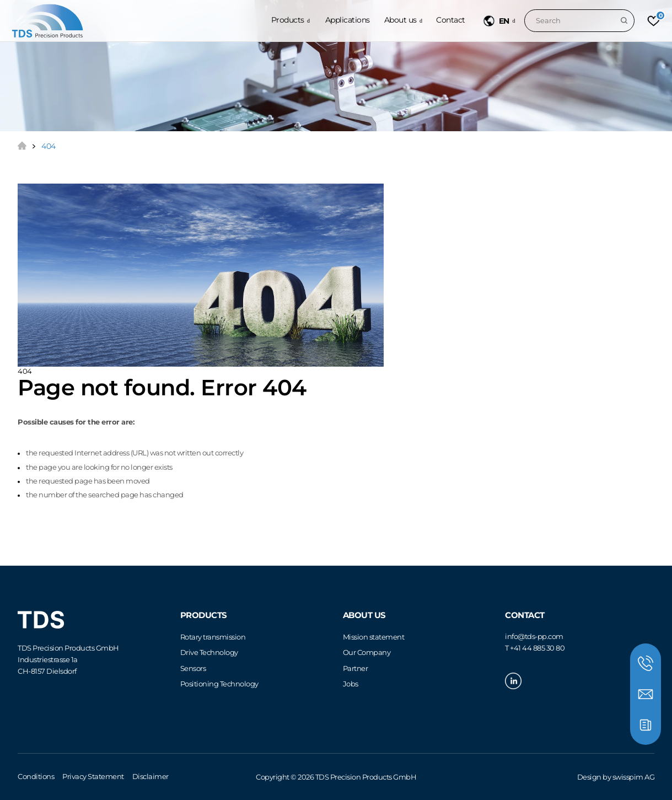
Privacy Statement (93, 776)
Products (288, 20)
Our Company (367, 652)
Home (22, 146)
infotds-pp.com (534, 636)
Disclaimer (150, 776)
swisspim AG (634, 777)
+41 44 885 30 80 (537, 648)
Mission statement (374, 637)
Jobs (351, 684)
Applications (348, 20)
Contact (451, 20)
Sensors (193, 668)
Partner (356, 668)
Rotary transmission (213, 637)
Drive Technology (209, 652)
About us (400, 20)
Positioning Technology (219, 684)
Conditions (36, 776)
